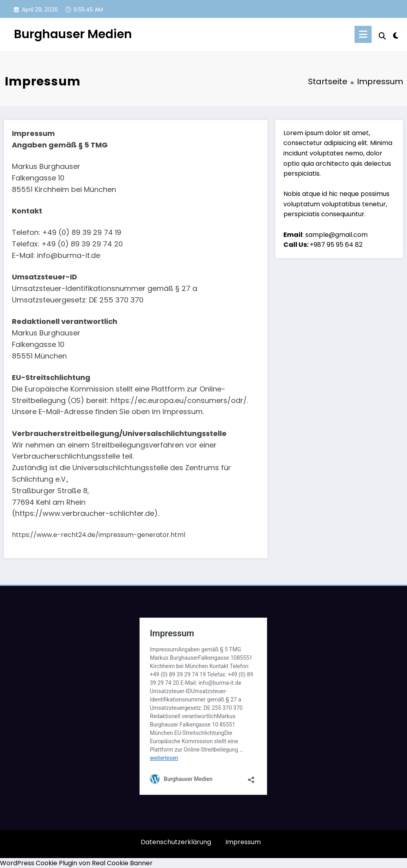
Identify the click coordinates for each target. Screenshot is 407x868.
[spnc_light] (396, 35)
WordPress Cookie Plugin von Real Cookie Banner (76, 863)
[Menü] (363, 34)
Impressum (243, 842)
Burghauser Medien (73, 34)
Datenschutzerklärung (176, 842)
